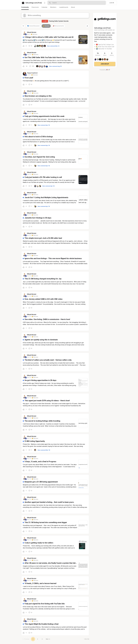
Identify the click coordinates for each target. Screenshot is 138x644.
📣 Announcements (58, 26)
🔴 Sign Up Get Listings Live (105, 45)
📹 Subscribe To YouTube (104, 49)
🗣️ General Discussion (33, 26)
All (23, 26)
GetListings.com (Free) (102, 28)
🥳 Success (46, 26)
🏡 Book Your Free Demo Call (105, 47)
